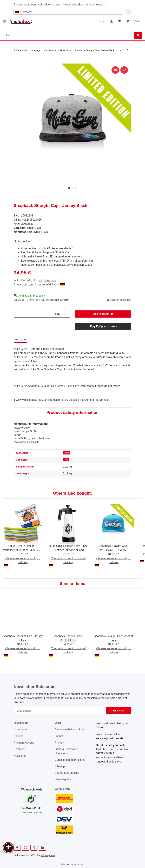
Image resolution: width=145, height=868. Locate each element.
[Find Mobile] (69, 35)
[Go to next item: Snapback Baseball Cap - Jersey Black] (128, 50)
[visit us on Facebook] (17, 848)
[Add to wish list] (124, 70)
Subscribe (118, 711)
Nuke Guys (34, 228)
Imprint (59, 736)
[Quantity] (37, 314)
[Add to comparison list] (115, 70)
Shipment (19, 749)
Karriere (19, 736)
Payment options (24, 743)
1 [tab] (69, 188)
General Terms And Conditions (66, 751)
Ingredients (20, 729)
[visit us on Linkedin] (42, 848)
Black (67, 453)
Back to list (21, 50)
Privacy (59, 743)
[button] (111, 21)
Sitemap (60, 766)
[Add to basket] (16, 62)
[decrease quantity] (18, 314)
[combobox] (68, 12)
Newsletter (20, 756)
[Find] (138, 35)
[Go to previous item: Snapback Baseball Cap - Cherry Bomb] (121, 50)
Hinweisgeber (63, 779)
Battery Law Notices (67, 773)
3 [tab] (76, 188)
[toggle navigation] (4, 20)
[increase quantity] (66, 314)
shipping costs (47, 280)
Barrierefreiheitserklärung (70, 729)
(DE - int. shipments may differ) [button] (55, 300)
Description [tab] (21, 339)
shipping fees (48, 855)
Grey (66, 460)
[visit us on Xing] (34, 848)
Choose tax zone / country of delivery (39, 285)
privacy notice (34, 698)
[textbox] (68, 12)
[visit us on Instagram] (26, 848)
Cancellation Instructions (70, 760)
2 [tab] (72, 188)
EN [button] (100, 21)
